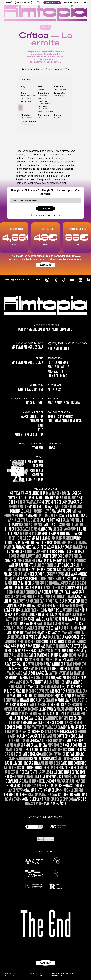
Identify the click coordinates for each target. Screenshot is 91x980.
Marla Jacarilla (31, 69)
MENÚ (9, 4)
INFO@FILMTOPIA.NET (22, 280)
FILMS (46, 27)
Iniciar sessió (53, 215)
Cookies (32, 973)
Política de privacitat (10, 974)
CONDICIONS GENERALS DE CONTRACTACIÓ (62, 974)
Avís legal (41, 974)
